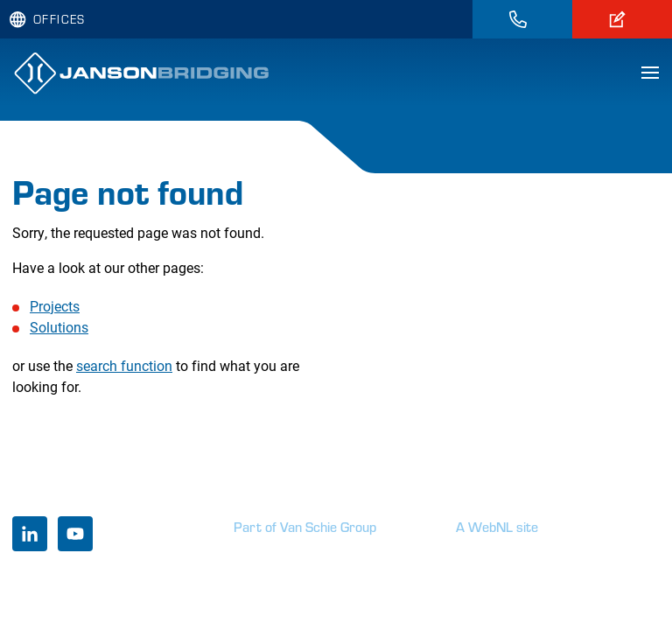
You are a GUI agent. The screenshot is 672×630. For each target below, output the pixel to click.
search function (124, 365)
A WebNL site (497, 526)
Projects (55, 306)
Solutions (59, 327)
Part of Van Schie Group (305, 526)
